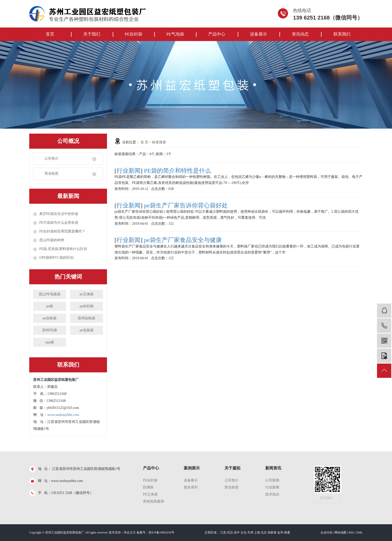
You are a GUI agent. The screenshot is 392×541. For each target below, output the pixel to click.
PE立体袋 (150, 494)
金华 (280, 532)
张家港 (272, 532)
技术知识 (272, 494)
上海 (257, 532)
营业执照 (51, 174)
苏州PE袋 (49, 330)
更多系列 (191, 487)
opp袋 (50, 342)
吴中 (237, 532)
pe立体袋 (87, 294)
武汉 (230, 532)
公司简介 (51, 159)
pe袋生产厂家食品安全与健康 (183, 240)
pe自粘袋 (50, 318)
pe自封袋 (87, 306)
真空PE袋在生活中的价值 (59, 214)
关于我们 (92, 34)
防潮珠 (148, 487)
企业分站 (326, 532)
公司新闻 (272, 480)
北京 (264, 532)
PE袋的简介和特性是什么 (177, 171)
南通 (287, 532)
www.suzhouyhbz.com (63, 415)
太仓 (243, 532)
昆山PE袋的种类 (52, 240)
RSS (351, 532)
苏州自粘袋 (86, 318)
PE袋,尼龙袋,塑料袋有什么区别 (63, 249)
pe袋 (50, 306)
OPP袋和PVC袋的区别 (56, 258)
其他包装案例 (153, 501)
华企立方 (130, 532)
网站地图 (340, 532)
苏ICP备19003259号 (161, 532)
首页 (50, 34)
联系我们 (342, 34)
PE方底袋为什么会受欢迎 (59, 223)
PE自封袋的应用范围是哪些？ (62, 231)
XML (359, 532)
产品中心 (217, 34)
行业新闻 (128, 171)
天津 (250, 532)
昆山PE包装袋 (49, 294)
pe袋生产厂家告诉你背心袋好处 (186, 205)
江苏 (223, 532)
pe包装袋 (87, 330)
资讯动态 (300, 34)
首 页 (144, 142)
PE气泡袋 (175, 34)
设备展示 (258, 34)
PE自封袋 (133, 34)
